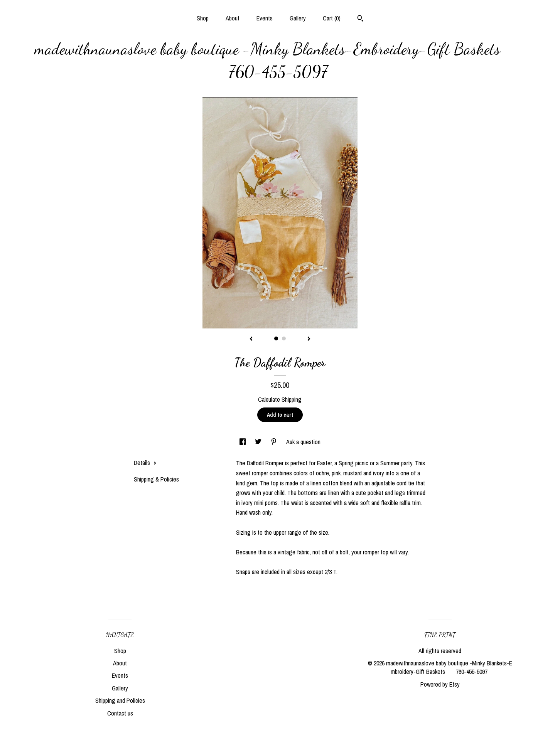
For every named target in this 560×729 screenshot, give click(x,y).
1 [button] (276, 338)
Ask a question (303, 442)
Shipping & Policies (156, 479)
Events (265, 18)
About (233, 18)
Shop (203, 18)
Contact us (120, 713)
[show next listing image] (309, 339)
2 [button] (284, 338)
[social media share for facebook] (243, 442)
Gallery (298, 18)
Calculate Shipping (280, 399)
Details (145, 463)
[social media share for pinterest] (275, 442)
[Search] (360, 19)
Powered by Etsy (440, 684)
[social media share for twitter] (259, 442)
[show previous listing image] (251, 339)
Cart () (332, 18)
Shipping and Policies (120, 700)
